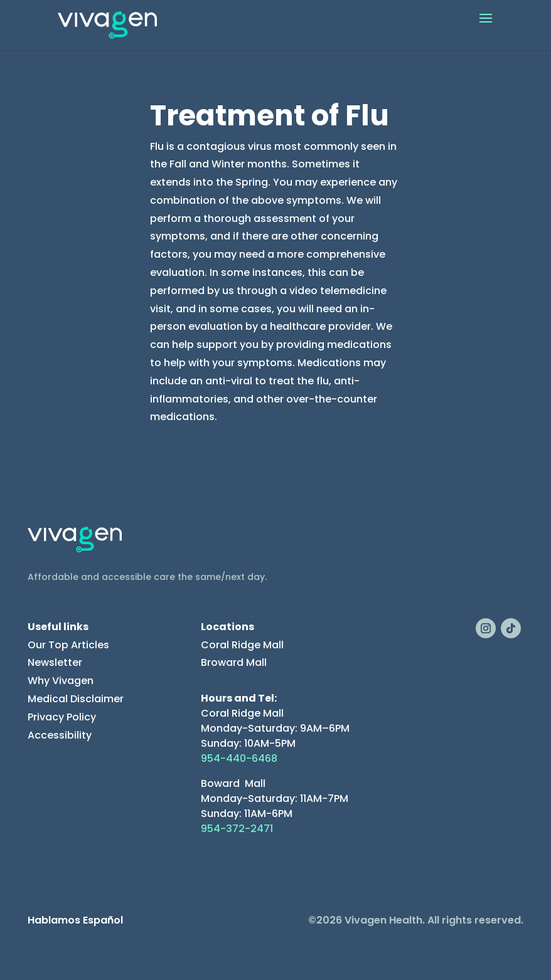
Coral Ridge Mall (242, 645)
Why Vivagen (61, 681)
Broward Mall (234, 662)
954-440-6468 (239, 758)
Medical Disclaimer (76, 699)
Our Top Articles (68, 645)
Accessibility (60, 735)
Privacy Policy (62, 717)
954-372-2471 (237, 829)
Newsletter (55, 662)
